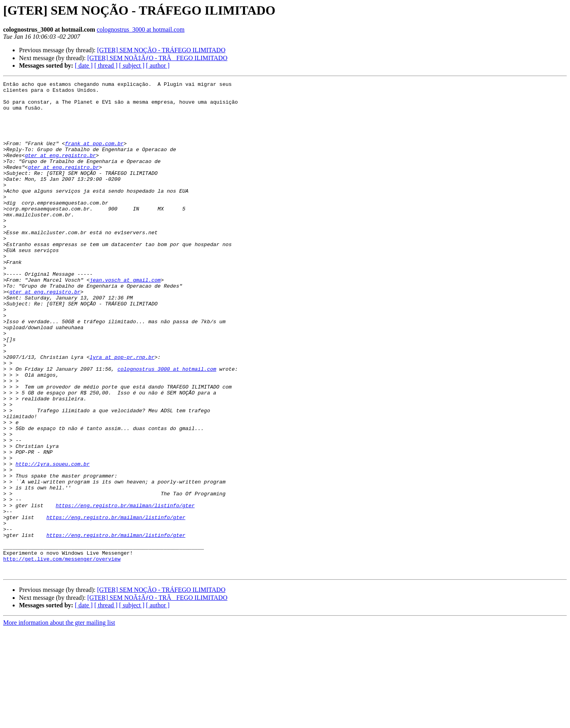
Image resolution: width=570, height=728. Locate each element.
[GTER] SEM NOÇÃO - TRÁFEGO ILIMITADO (161, 50)
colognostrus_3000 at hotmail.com (141, 29)
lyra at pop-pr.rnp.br (122, 413)
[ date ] (84, 65)
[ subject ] (132, 65)
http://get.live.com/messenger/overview (62, 655)
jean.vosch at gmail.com (125, 320)
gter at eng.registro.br (60, 171)
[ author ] (158, 65)
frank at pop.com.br (94, 156)
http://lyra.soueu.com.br (52, 541)
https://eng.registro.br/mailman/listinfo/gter (125, 591)
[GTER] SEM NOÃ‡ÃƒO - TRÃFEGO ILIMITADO (157, 58)
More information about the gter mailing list (59, 721)
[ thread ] (106, 65)
